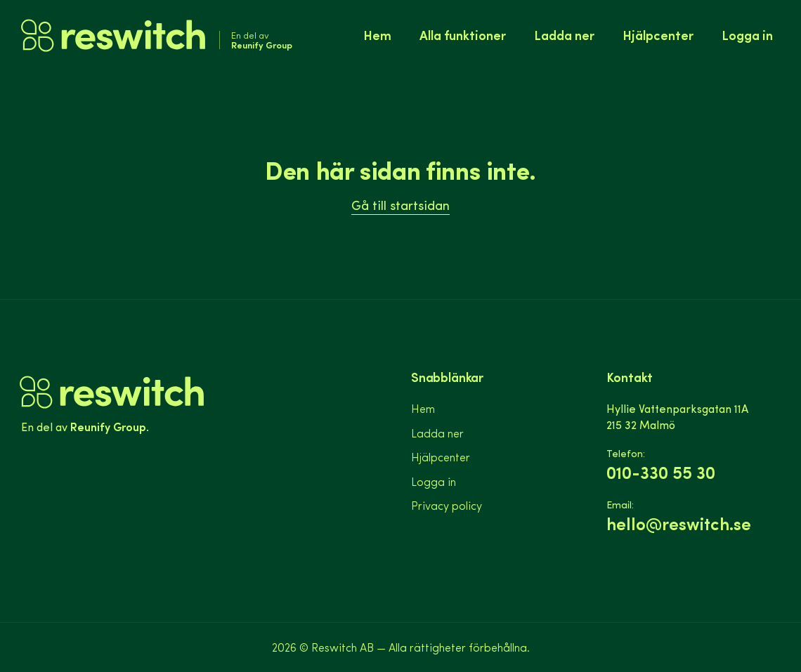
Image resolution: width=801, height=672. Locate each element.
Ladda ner (564, 35)
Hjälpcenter (658, 35)
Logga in (747, 35)
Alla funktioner (463, 35)
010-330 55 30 (661, 472)
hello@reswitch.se (679, 523)
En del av (262, 40)
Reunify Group (108, 426)
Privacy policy (447, 505)
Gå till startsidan (400, 205)
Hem (377, 35)
